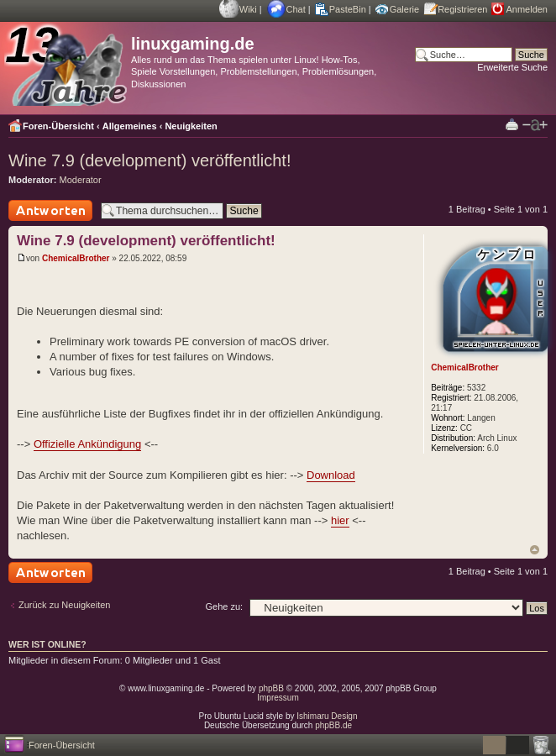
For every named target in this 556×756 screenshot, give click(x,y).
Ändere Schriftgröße (535, 125)
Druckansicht (512, 124)
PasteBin (348, 9)
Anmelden (527, 9)
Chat (296, 9)
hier (340, 520)
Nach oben (535, 550)
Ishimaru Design (327, 716)
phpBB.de (333, 725)
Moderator (81, 180)
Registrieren (462, 9)
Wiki (248, 9)
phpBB (271, 688)
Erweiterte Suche (512, 67)
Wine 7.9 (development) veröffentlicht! (149, 160)
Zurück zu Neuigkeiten (64, 605)
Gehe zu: (224, 606)
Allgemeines (130, 126)
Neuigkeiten (191, 126)
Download (331, 475)
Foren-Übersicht (58, 126)
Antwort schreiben (50, 210)
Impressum (278, 698)
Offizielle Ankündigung (87, 444)
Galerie (404, 9)
